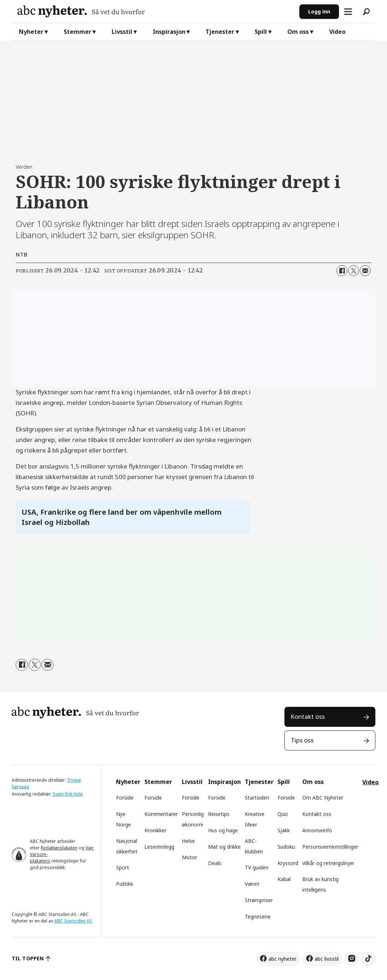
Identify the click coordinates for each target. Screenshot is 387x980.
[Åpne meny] (348, 12)
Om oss (298, 32)
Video (337, 32)
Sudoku (286, 847)
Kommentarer (161, 814)
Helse (188, 841)
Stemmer (77, 32)
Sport (123, 867)
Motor (189, 857)
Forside (125, 798)
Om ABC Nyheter (323, 798)
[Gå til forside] (81, 11)
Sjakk (284, 830)
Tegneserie (258, 917)
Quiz (283, 814)
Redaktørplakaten (59, 848)
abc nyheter (282, 959)
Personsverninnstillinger (330, 847)
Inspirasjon (169, 32)
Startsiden (257, 798)
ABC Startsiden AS (73, 921)
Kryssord (288, 863)
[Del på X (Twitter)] (354, 271)
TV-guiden (257, 867)
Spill (261, 32)
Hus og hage (223, 830)
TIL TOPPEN (28, 958)
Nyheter (31, 32)
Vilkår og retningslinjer (328, 863)
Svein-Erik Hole (68, 794)
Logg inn (319, 11)
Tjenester (220, 32)
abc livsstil (327, 959)
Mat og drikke (224, 847)
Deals (215, 863)
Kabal (284, 879)
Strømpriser (259, 900)
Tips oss (302, 740)
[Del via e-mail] (365, 271)
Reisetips (219, 814)
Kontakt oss (308, 716)
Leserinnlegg (159, 847)
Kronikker (155, 830)
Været (252, 884)
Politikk (125, 884)
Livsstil (122, 32)
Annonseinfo (317, 830)
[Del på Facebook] (342, 271)
